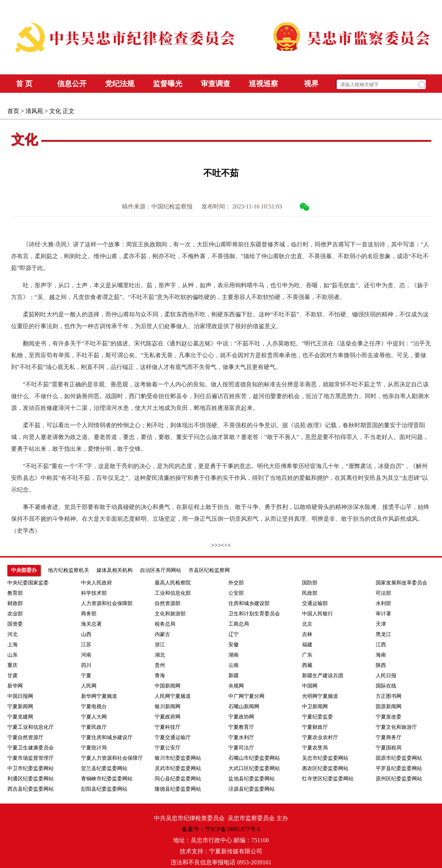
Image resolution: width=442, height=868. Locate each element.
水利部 (383, 603)
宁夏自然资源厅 (25, 737)
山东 (13, 655)
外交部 (236, 583)
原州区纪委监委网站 (399, 779)
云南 (234, 665)
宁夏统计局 (94, 748)
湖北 (160, 655)
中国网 (310, 686)
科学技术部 (94, 593)
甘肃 (13, 676)
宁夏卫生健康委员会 (31, 748)
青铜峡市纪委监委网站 (107, 779)
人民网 (89, 686)
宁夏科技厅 (168, 727)
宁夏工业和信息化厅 (31, 727)
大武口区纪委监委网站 (254, 768)
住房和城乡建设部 (249, 603)
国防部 (310, 583)
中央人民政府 (97, 583)
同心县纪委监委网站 (178, 779)
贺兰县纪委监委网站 (104, 768)
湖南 (234, 655)
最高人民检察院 (173, 583)
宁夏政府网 (168, 717)
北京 (307, 624)
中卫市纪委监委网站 (31, 768)
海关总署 (91, 624)
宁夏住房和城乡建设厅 (107, 737)
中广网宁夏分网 (246, 696)
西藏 (307, 665)
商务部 (89, 614)
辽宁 (234, 634)
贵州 (160, 665)
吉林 (307, 634)
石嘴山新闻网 (244, 707)
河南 (86, 655)
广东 (307, 655)
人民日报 (386, 676)
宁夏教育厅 (241, 727)
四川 (86, 665)
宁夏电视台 (94, 707)
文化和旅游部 (170, 614)
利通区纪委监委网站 (31, 779)
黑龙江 (383, 634)
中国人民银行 (318, 614)
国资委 (15, 624)
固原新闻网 (389, 707)
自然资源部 (168, 603)
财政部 (15, 603)
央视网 (236, 686)
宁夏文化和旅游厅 (396, 727)
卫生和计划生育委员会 (254, 614)
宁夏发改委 (389, 717)
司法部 (383, 593)
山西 (86, 634)
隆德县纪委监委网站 (178, 789)
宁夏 (86, 676)
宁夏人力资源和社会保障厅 (112, 758)
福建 (307, 645)
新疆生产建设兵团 (323, 676)
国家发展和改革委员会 (401, 583)
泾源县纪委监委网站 (252, 789)
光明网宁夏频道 (320, 696)
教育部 (15, 593)
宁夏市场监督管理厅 (31, 758)
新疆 (234, 676)
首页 (13, 111)
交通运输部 (315, 603)
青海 (160, 676)
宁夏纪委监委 (318, 717)
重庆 (13, 665)
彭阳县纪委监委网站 (104, 789)
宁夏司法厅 (241, 748)
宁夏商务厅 (389, 737)
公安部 (236, 593)
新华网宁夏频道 (99, 696)
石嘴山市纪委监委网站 (254, 758)
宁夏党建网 (20, 717)
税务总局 (165, 624)
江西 (381, 645)
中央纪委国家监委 (28, 583)
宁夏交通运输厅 (173, 737)
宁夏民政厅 (94, 727)
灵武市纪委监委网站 (178, 768)
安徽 (234, 645)
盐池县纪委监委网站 (252, 779)
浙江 (160, 645)
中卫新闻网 (315, 707)
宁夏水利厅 (241, 737)
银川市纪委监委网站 (178, 758)
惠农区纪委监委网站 (325, 768)
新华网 (15, 686)
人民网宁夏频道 (173, 696)
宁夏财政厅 (315, 727)
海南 (381, 655)
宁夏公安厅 (168, 748)
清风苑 (34, 111)
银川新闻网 (168, 707)
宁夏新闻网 (20, 707)
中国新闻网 (168, 686)
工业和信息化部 (173, 593)
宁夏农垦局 (315, 748)
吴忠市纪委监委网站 (325, 758)
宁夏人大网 (94, 717)
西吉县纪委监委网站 (31, 789)
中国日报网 (20, 696)
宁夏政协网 (241, 717)
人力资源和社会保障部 (107, 603)
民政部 (310, 593)
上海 (13, 645)
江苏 (86, 645)
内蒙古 (162, 634)
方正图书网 (389, 696)
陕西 (381, 665)
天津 (381, 624)
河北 (13, 634)
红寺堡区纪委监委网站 (328, 779)
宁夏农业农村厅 (320, 737)
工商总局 (239, 624)
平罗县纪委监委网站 (399, 768)
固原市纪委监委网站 (399, 758)
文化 (55, 111)
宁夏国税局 (389, 748)
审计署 (383, 614)
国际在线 (386, 686)
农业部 (15, 614)
